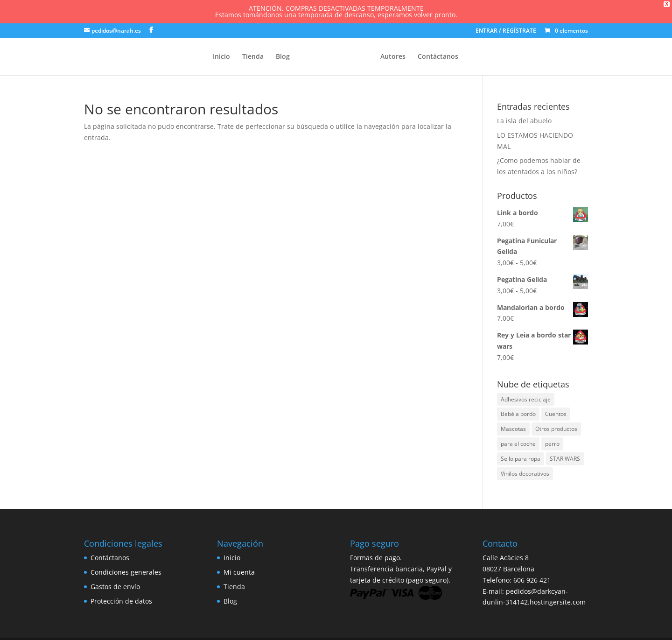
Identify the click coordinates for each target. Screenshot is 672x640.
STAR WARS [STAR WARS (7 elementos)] (565, 457)
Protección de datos (121, 599)
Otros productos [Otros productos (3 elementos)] (556, 427)
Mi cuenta (239, 570)
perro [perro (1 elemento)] (552, 442)
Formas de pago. (376, 556)
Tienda (253, 55)
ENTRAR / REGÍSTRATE (506, 29)
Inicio (221, 55)
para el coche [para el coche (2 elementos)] (518, 442)
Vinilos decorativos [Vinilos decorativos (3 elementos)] (525, 472)
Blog (283, 55)
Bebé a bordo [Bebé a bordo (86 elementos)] (518, 412)
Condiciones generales (126, 570)
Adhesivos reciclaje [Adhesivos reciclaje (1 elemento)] (526, 397)
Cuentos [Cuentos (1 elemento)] (556, 412)
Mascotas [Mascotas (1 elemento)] (513, 427)
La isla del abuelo (524, 119)
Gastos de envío (115, 585)
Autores (393, 55)
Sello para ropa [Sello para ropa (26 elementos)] (521, 457)
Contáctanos (438, 55)
